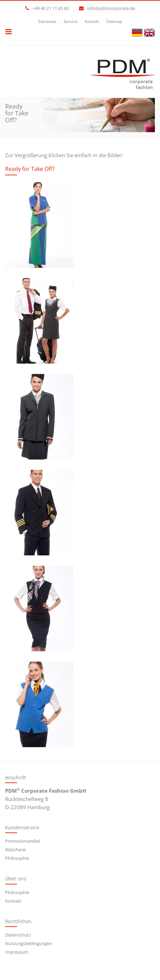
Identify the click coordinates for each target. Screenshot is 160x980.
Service (71, 21)
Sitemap (114, 21)
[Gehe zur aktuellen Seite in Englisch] (149, 32)
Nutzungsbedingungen (29, 943)
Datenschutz (18, 935)
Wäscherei (16, 850)
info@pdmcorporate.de (111, 8)
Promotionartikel (23, 841)
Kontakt (92, 21)
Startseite (47, 21)
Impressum (17, 952)
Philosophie (17, 858)
